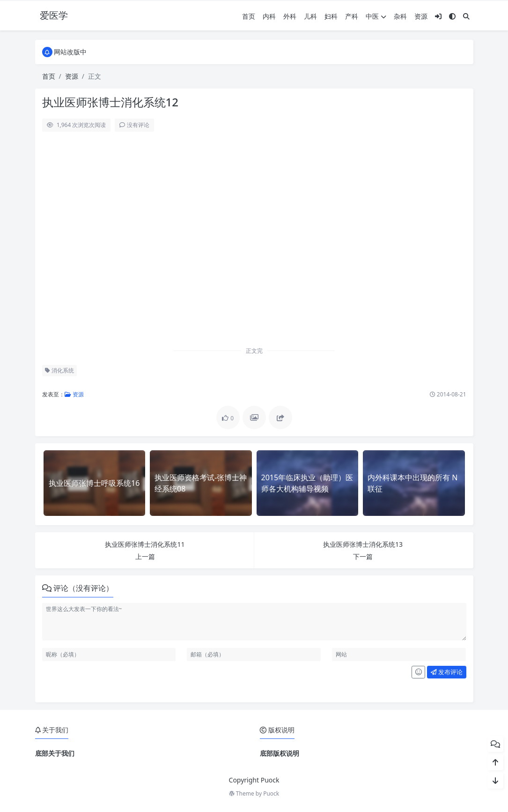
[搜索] (466, 16)
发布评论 (447, 672)
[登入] (438, 16)
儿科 (310, 16)
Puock (271, 793)
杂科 (400, 16)
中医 (376, 16)
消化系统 (59, 370)
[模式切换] (452, 16)
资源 (421, 16)
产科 (352, 16)
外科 (290, 16)
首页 (249, 16)
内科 (269, 16)
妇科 (331, 16)
